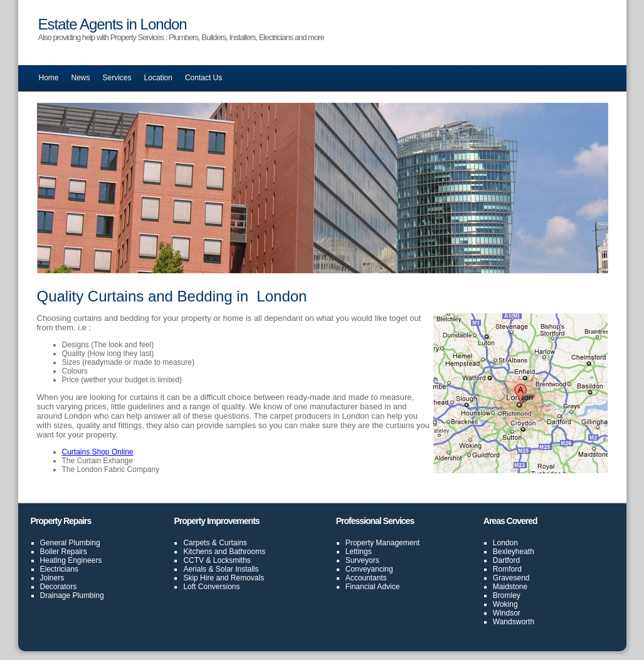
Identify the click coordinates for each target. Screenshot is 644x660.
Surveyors (362, 560)
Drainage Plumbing (72, 595)
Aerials (195, 569)
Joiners (52, 578)
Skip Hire (198, 578)
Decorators (59, 587)
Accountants (366, 578)
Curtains (233, 543)
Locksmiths (232, 560)
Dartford (506, 560)
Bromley (507, 595)
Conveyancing (369, 569)
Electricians (59, 569)
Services (117, 78)
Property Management (383, 543)
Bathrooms (247, 552)
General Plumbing (70, 543)
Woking (505, 604)
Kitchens (198, 552)
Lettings (359, 552)
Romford (507, 569)
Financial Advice (373, 587)
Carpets (196, 543)
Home (49, 78)
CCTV (193, 560)
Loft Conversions (211, 587)
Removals (247, 578)
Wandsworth (514, 622)
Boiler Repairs (64, 552)
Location (158, 78)
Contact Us (203, 78)
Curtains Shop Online (98, 452)
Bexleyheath (514, 552)
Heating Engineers (71, 560)
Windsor (507, 613)
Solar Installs (237, 569)
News (81, 78)
